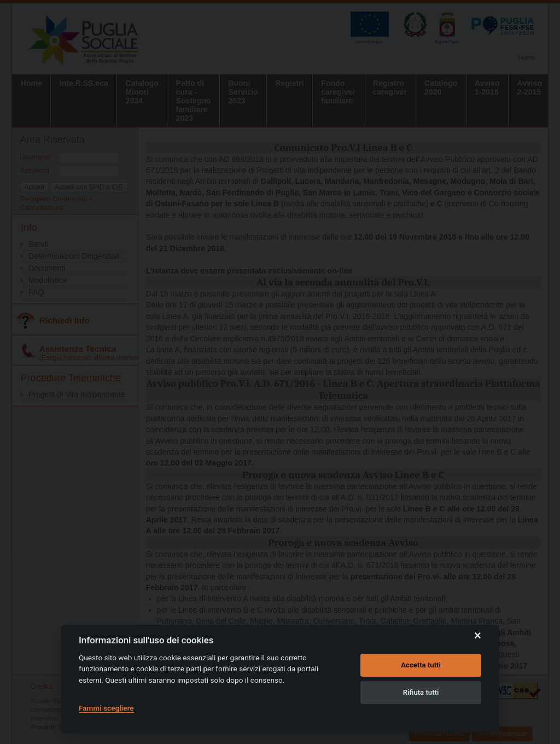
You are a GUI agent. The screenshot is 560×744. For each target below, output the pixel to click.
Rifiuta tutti (421, 692)
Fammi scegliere (106, 708)
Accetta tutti (421, 665)
